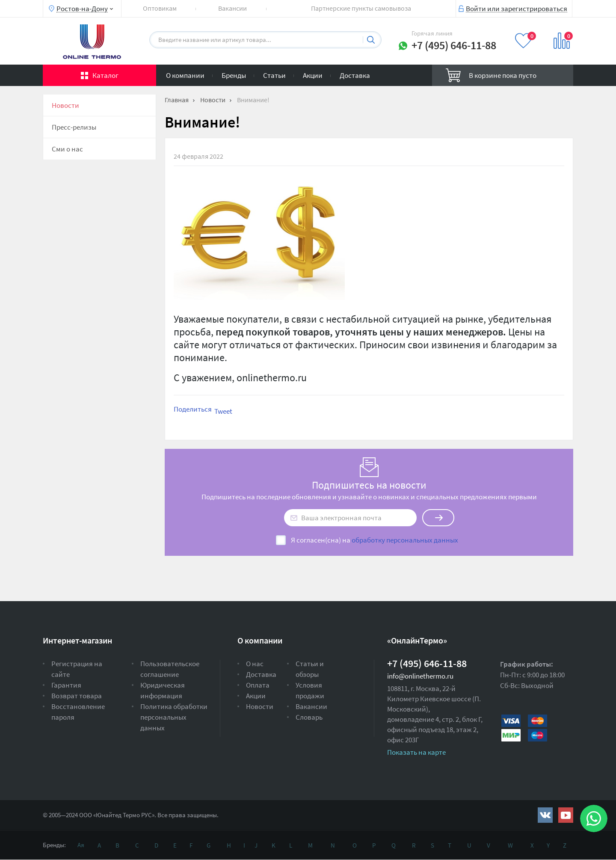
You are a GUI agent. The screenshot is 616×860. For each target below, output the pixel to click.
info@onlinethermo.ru (420, 676)
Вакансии (232, 8)
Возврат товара (77, 696)
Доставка (355, 75)
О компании (185, 75)
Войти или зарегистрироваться (517, 8)
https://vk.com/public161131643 (545, 815)
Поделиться (193, 409)
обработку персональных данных (405, 540)
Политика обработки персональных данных (174, 717)
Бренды (234, 75)
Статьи (274, 75)
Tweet (223, 411)
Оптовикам (160, 8)
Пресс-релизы (74, 127)
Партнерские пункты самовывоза (361, 8)
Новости (65, 105)
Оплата (258, 685)
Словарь (309, 717)
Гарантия (66, 685)
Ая (81, 845)
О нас (255, 664)
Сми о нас (67, 149)
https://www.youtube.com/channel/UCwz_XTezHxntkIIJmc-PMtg (566, 815)
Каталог (105, 75)
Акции (313, 75)
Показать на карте (416, 752)
